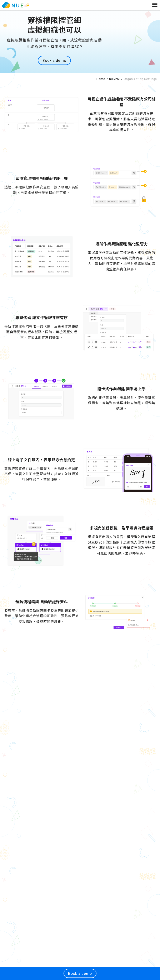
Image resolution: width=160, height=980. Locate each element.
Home (101, 79)
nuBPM (115, 79)
